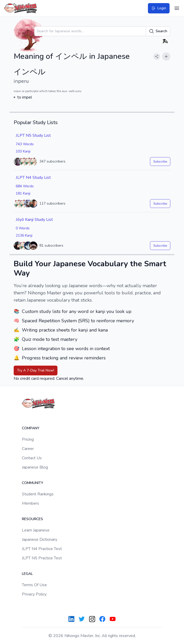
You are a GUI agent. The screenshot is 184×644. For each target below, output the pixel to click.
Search (158, 31)
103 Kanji (23, 151)
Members (31, 503)
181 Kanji (23, 193)
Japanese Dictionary (40, 540)
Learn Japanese (36, 530)
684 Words (25, 186)
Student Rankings (38, 494)
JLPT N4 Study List (33, 178)
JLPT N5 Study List (33, 135)
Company (31, 428)
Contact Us (32, 458)
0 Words (23, 228)
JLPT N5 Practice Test (42, 558)
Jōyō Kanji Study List (34, 220)
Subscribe (160, 162)
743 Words (25, 144)
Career (28, 449)
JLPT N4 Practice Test (42, 549)
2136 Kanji (24, 235)
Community (33, 483)
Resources (32, 519)
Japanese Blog (35, 467)
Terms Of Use (34, 585)
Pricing (28, 439)
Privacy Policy (34, 594)
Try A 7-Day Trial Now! (36, 370)
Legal (27, 574)
